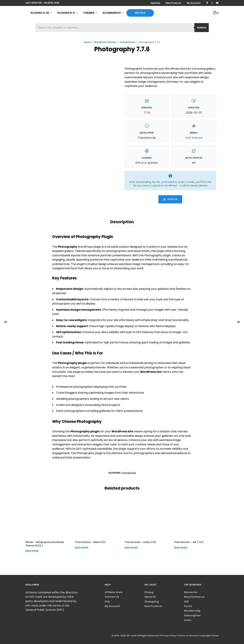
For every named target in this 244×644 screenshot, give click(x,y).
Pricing (140, 13)
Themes (89, 13)
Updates (155, 3)
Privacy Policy (166, 635)
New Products (173, 3)
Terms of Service (187, 635)
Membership (192, 610)
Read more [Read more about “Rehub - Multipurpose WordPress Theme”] (32, 550)
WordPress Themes (105, 43)
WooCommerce (194, 596)
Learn (188, 619)
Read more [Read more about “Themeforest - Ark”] (181, 547)
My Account (194, 3)
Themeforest (128, 43)
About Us (150, 596)
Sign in (170, 200)
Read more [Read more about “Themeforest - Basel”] (82, 547)
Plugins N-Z (66, 13)
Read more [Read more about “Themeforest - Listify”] (131, 547)
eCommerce (112, 13)
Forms (188, 605)
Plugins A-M (40, 13)
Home (87, 43)
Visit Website (194, 138)
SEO (186, 601)
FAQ (107, 601)
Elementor (191, 591)
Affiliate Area (113, 591)
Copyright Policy (209, 635)
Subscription (192, 614)
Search (202, 28)
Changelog (152, 601)
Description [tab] (122, 222)
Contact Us (112, 596)
